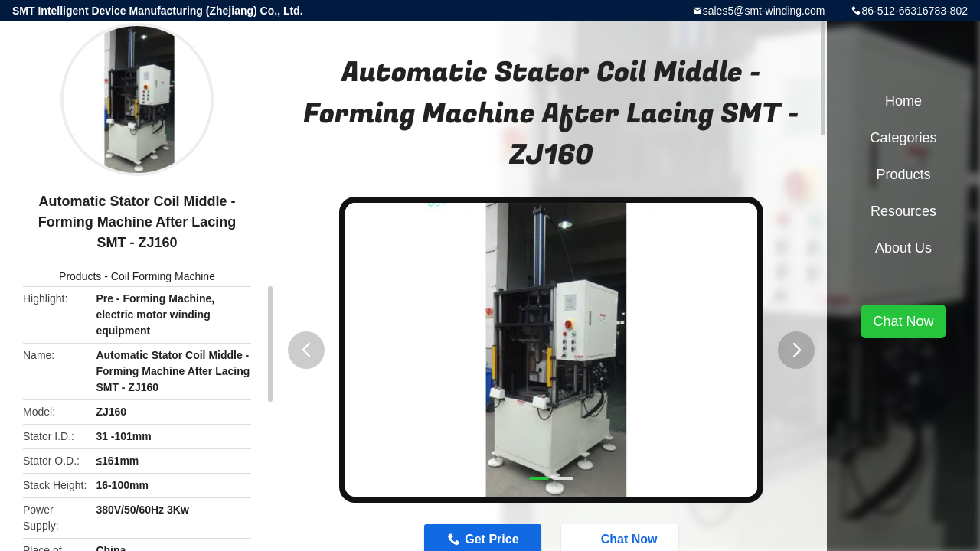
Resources (903, 211)
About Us (903, 248)
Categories (903, 138)
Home (903, 101)
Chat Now (903, 321)
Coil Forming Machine (163, 276)
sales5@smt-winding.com (764, 11)
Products (80, 276)
